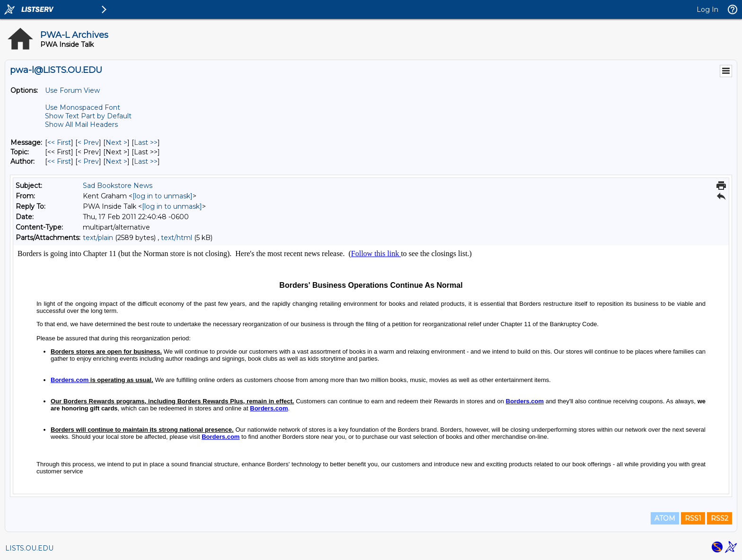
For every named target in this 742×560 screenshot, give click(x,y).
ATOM (665, 518)
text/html (177, 238)
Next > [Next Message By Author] (116, 161)
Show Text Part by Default (88, 116)
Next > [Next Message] (116, 142)
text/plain (98, 238)
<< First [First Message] (59, 142)
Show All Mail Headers (81, 124)
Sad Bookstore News (118, 186)
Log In (707, 9)
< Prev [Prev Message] (88, 142)
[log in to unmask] (163, 196)
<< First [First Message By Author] (59, 161)
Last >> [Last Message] (146, 142)
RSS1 (693, 518)
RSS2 (720, 518)
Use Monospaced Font (83, 107)
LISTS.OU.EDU (29, 548)
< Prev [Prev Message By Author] (88, 161)
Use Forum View (72, 90)
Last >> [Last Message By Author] (146, 161)
